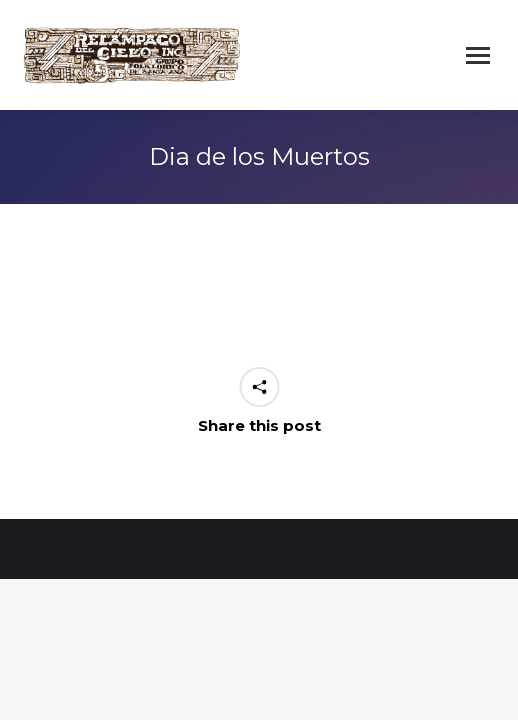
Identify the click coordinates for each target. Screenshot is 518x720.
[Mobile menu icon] (478, 55)
